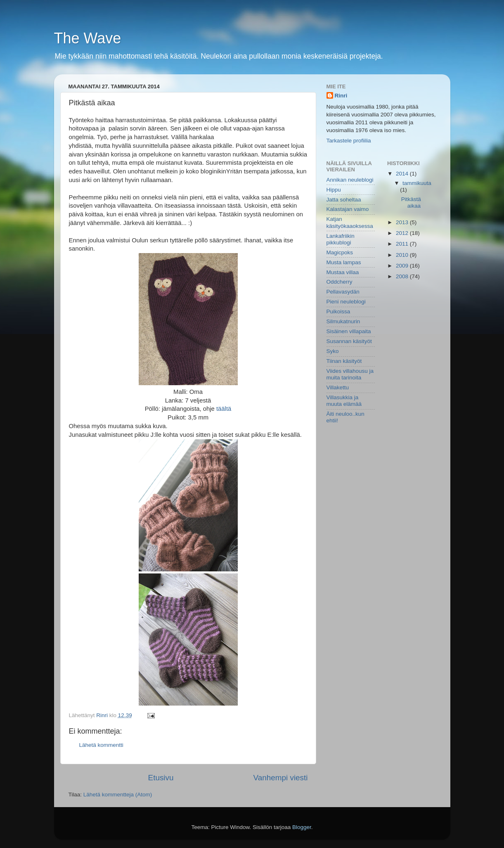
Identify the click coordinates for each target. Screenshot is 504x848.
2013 (403, 222)
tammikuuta (417, 183)
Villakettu (338, 387)
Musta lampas (344, 262)
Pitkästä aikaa (411, 203)
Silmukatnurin (343, 321)
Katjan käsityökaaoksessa (350, 222)
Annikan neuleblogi (350, 180)
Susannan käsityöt (349, 341)
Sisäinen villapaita (349, 331)
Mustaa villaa (343, 272)
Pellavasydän (343, 292)
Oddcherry (340, 282)
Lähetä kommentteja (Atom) (118, 795)
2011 (403, 244)
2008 (403, 276)
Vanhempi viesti (281, 778)
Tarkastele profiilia (349, 141)
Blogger (302, 827)
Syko (333, 351)
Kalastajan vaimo (348, 209)
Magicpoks (340, 252)
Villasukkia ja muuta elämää (344, 401)
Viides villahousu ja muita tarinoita (350, 374)
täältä (224, 409)
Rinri (341, 96)
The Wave (88, 38)
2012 (403, 233)
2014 (403, 174)
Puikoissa (338, 311)
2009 (403, 266)
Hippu (334, 190)
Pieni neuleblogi (346, 302)
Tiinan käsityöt (344, 361)
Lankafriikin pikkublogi (341, 239)
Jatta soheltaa (344, 200)
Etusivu (161, 778)
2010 (403, 255)
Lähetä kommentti (101, 745)
